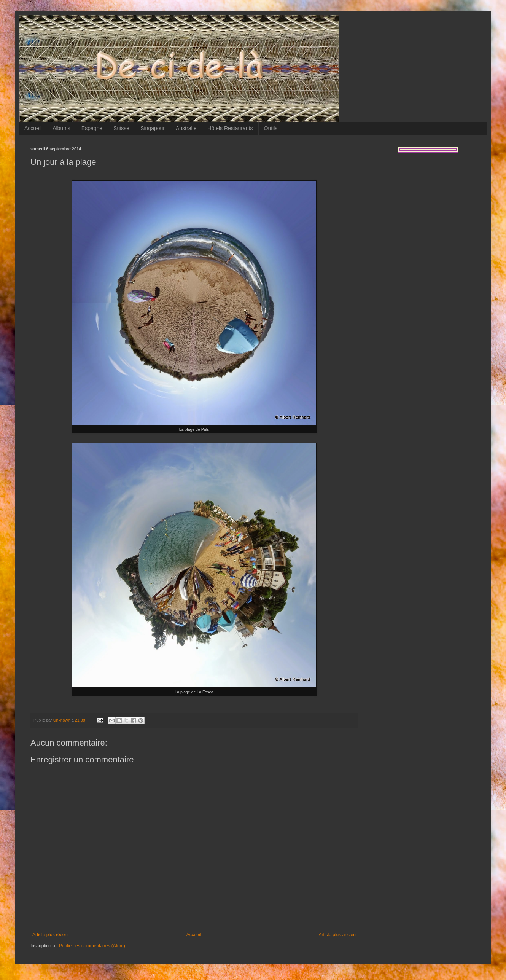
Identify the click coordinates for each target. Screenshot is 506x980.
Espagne (92, 128)
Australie (186, 128)
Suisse (121, 128)
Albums (61, 128)
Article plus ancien (337, 935)
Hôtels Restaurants (230, 128)
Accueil (33, 128)
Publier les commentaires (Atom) (92, 946)
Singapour (153, 128)
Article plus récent (50, 935)
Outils (271, 128)
